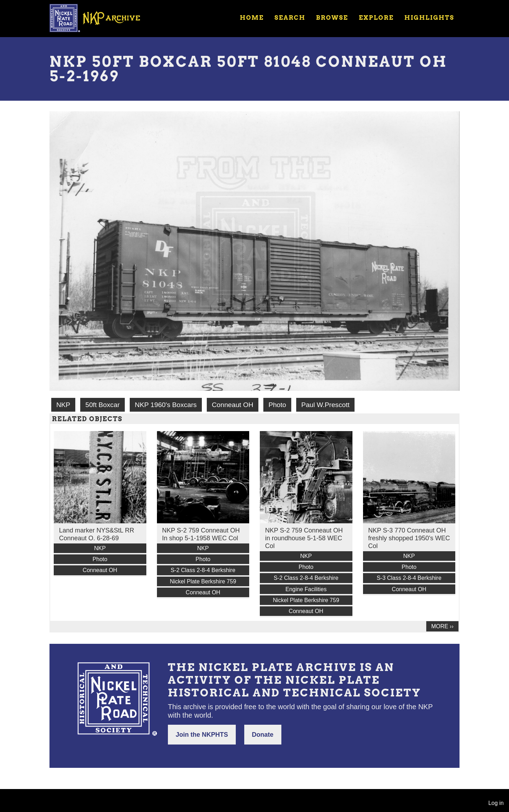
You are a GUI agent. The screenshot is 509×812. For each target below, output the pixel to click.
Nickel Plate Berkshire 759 (203, 581)
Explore (376, 18)
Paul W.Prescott (325, 405)
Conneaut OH (232, 405)
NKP (63, 405)
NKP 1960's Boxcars (166, 405)
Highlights (429, 18)
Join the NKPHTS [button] (202, 735)
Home (252, 18)
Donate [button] (263, 735)
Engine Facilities (306, 589)
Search (290, 18)
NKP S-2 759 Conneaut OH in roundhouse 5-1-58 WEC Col (304, 538)
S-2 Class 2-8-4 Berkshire (203, 570)
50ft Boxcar (102, 405)
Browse (332, 18)
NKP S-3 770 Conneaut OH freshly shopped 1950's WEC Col (409, 538)
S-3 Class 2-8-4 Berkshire (409, 578)
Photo (277, 405)
